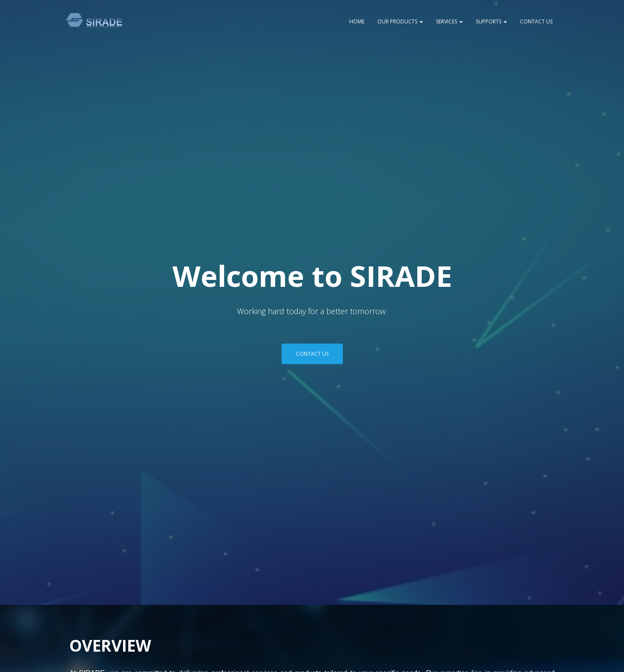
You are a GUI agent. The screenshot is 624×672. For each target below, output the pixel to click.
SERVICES (449, 21)
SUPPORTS (491, 21)
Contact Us (312, 354)
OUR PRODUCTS (400, 21)
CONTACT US (536, 21)
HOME (357, 21)
